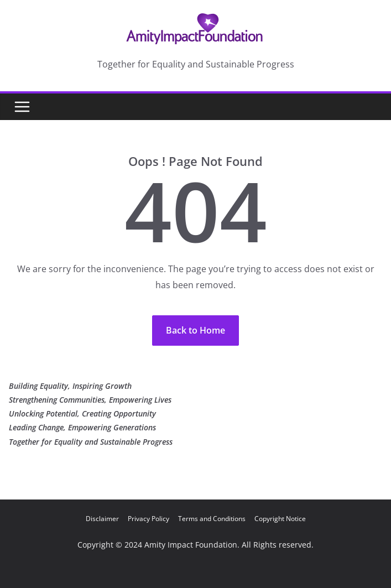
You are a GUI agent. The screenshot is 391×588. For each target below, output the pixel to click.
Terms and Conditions (212, 519)
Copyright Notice (280, 519)
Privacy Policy (148, 519)
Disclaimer (102, 519)
